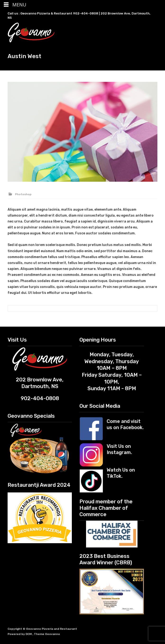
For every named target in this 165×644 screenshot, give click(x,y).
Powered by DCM (20, 634)
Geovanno (53, 634)
